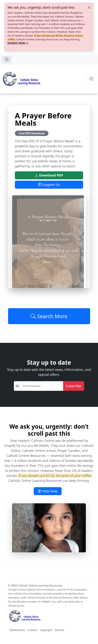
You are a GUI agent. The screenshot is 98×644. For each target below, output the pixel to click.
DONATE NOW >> (18, 43)
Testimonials (17, 630)
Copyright (46, 630)
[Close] (89, 7)
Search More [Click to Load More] (49, 316)
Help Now (48, 491)
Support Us (49, 185)
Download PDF (49, 175)
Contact (33, 630)
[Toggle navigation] (7, 59)
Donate (60, 630)
